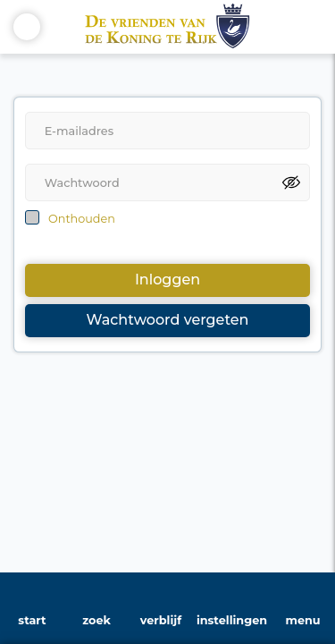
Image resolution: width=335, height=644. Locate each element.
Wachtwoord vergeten (168, 320)
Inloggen (167, 280)
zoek (96, 620)
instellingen (232, 620)
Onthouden (82, 219)
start (32, 620)
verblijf (161, 620)
